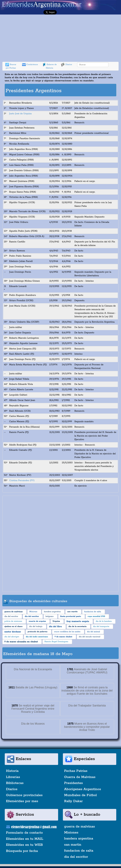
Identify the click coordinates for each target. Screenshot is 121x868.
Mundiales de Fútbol (80, 795)
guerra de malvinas (79, 827)
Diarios (66, 65)
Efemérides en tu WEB (24, 845)
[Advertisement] (60, 38)
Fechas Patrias (76, 771)
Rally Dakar (73, 801)
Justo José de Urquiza (20, 114)
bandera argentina (79, 839)
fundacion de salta (79, 851)
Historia (12, 771)
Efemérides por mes (22, 801)
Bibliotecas (15, 783)
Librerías (13, 777)
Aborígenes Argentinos (83, 789)
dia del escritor (76, 857)
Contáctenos (30, 65)
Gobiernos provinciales (24, 795)
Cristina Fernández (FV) (22, 480)
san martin (73, 845)
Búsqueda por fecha (22, 851)
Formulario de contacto (24, 833)
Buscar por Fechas (11, 66)
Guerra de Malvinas (80, 777)
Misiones (71, 833)
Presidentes (73, 783)
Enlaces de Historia (49, 66)
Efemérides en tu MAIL (25, 839)
